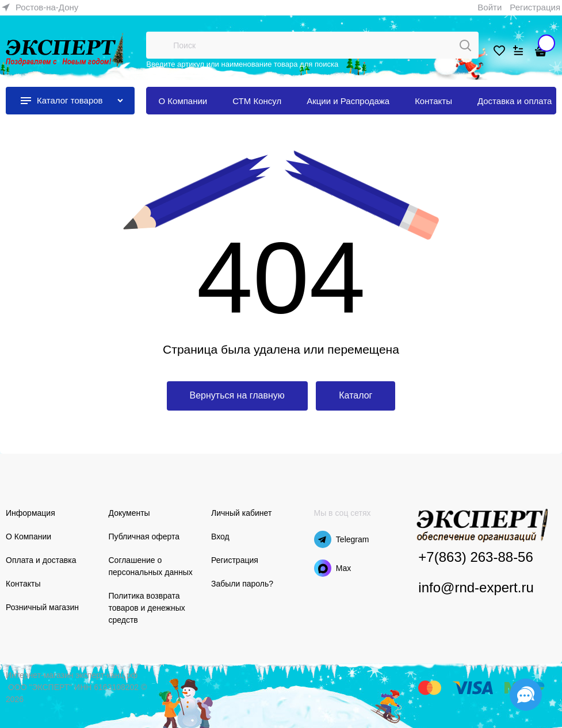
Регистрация (535, 7)
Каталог (355, 395)
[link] (40, 7)
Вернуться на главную (237, 395)
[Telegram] (323, 539)
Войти (490, 7)
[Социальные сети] (526, 695)
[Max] (323, 568)
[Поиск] (465, 45)
